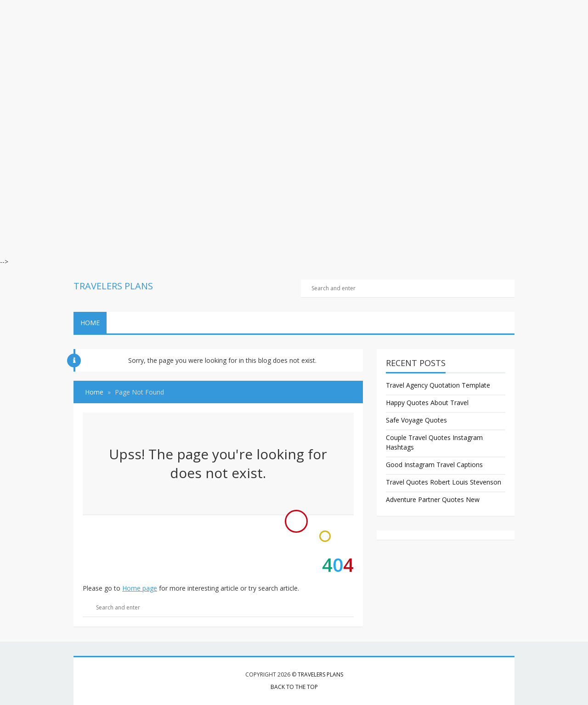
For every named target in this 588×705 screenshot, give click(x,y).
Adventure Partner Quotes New (433, 499)
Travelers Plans (320, 674)
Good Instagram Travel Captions (434, 465)
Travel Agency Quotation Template (438, 385)
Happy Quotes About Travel (427, 403)
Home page (140, 588)
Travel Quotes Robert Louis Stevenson (444, 482)
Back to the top (294, 687)
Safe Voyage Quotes (416, 420)
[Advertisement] (276, 64)
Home (90, 323)
